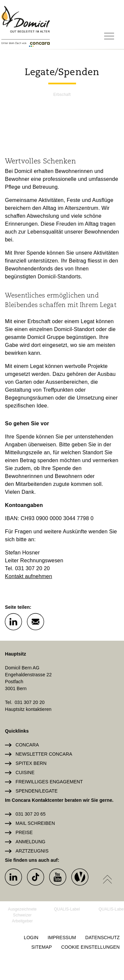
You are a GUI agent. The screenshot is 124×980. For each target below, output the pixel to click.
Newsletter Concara (44, 754)
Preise (24, 832)
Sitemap (42, 947)
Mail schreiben (35, 823)
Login (31, 938)
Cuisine (25, 772)
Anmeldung (30, 842)
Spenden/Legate (37, 791)
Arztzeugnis (32, 851)
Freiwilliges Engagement (49, 782)
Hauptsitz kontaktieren (28, 709)
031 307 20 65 (31, 814)
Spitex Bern (31, 763)
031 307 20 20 (30, 702)
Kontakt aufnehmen (29, 576)
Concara (27, 745)
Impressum (62, 938)
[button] (13, 621)
